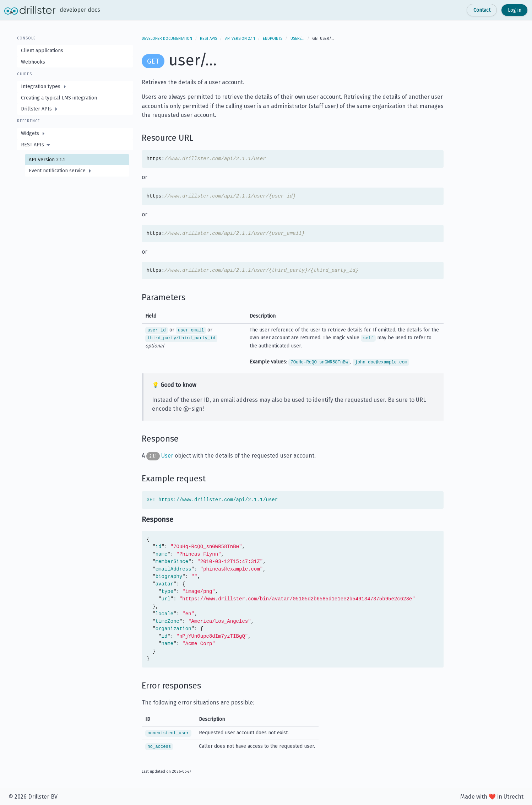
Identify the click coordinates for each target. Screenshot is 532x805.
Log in (515, 10)
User (167, 456)
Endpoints (273, 39)
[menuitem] (75, 87)
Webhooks (33, 62)
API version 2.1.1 (240, 39)
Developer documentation (167, 39)
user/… (297, 39)
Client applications (42, 51)
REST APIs (208, 39)
